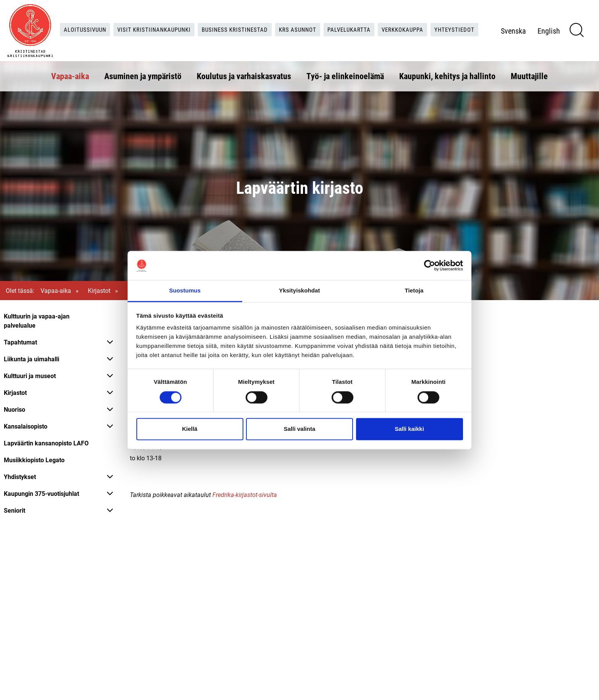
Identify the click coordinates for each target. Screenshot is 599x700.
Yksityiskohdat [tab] (299, 291)
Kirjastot (99, 290)
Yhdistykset (20, 477)
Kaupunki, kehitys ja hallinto (447, 75)
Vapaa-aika (70, 75)
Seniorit (15, 510)
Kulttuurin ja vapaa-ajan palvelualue (37, 321)
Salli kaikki (409, 429)
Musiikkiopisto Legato (34, 460)
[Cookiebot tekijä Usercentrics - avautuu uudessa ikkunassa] (430, 265)
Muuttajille (529, 75)
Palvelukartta (380, 21)
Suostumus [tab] (185, 291)
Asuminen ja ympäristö (143, 75)
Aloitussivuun (102, 21)
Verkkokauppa (436, 21)
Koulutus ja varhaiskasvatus (244, 75)
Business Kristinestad (259, 21)
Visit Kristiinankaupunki (175, 21)
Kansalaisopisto (26, 426)
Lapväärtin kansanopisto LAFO (46, 443)
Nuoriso (15, 409)
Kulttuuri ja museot (30, 376)
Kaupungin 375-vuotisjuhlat (41, 493)
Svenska (528, 37)
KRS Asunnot (325, 21)
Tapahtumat (20, 342)
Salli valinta (300, 429)
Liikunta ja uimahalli (32, 359)
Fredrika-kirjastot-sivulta (245, 495)
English (563, 37)
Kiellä (189, 429)
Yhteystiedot (270, 37)
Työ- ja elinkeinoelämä (345, 75)
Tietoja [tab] (414, 291)
